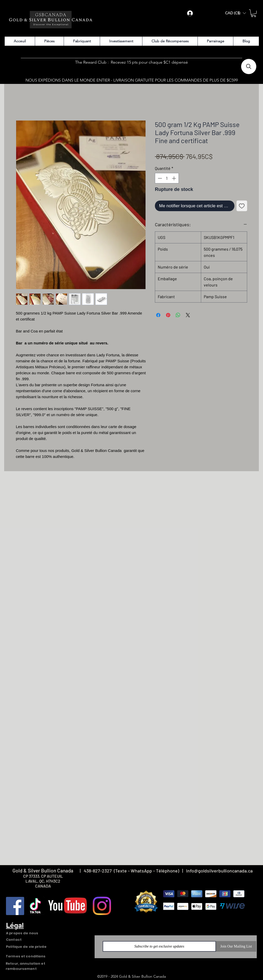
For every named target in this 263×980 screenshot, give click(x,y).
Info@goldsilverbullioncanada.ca (219, 871)
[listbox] (235, 13)
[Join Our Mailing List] (236, 946)
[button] (235, 13)
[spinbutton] (167, 178)
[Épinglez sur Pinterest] (168, 315)
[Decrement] (159, 178)
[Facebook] (15, 906)
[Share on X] (188, 315)
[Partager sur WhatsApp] (178, 315)
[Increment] (174, 178)
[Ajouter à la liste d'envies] (242, 206)
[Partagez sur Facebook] (158, 315)
